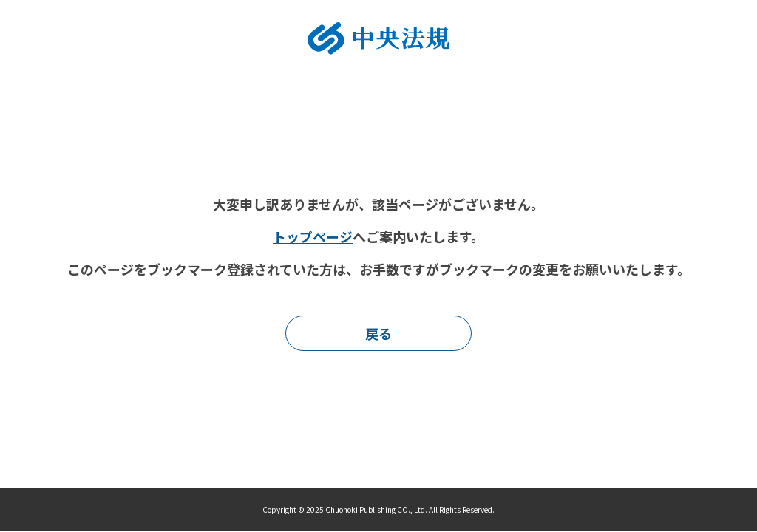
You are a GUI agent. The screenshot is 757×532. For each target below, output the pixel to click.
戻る (378, 333)
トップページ (313, 236)
